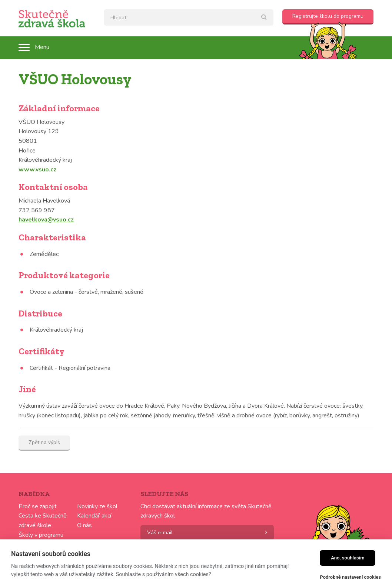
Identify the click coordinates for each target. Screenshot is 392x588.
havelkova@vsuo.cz (46, 220)
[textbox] (189, 17)
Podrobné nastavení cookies (350, 577)
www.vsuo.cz (37, 170)
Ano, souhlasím (348, 558)
